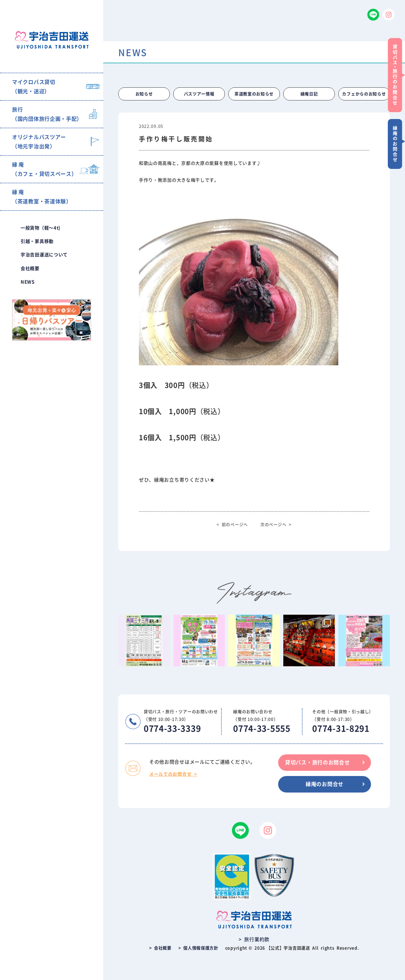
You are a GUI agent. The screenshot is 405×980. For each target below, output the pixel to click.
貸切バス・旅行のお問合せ (317, 762)
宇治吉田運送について (44, 255)
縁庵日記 (309, 94)
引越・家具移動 (37, 241)
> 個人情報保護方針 (198, 948)
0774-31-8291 (341, 729)
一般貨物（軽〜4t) (41, 228)
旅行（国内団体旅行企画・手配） (47, 114)
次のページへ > (276, 525)
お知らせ (144, 94)
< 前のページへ (232, 525)
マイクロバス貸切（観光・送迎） (34, 87)
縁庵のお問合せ (325, 784)
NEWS (28, 282)
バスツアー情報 (199, 94)
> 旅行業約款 (254, 939)
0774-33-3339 (172, 729)
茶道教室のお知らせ (254, 94)
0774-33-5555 (262, 729)
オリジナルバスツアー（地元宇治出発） (39, 142)
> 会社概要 (160, 948)
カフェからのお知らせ (364, 94)
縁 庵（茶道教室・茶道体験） (42, 197)
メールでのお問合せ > (173, 774)
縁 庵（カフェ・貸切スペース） (44, 169)
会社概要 (30, 268)
